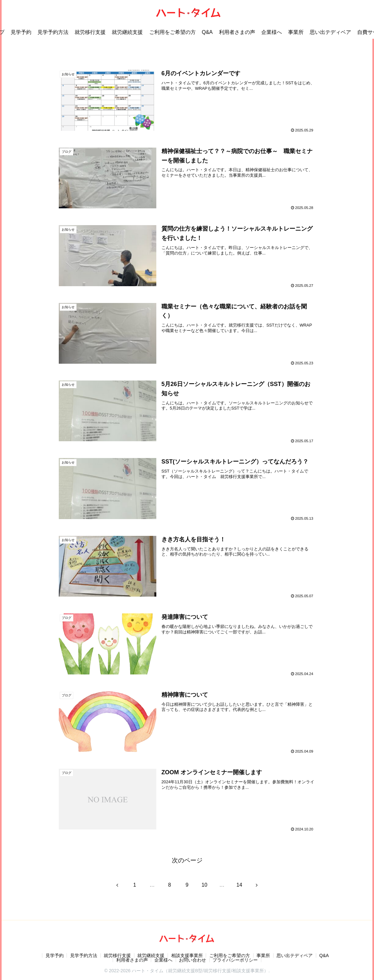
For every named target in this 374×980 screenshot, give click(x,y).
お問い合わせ (193, 960)
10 (204, 885)
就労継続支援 (151, 955)
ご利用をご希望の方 (230, 955)
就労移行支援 (117, 955)
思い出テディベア (296, 955)
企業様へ (163, 960)
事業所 (264, 955)
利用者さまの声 (132, 960)
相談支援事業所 (187, 955)
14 (239, 885)
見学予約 (54, 955)
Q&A (325, 955)
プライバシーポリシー (236, 960)
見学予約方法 (83, 955)
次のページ (187, 860)
